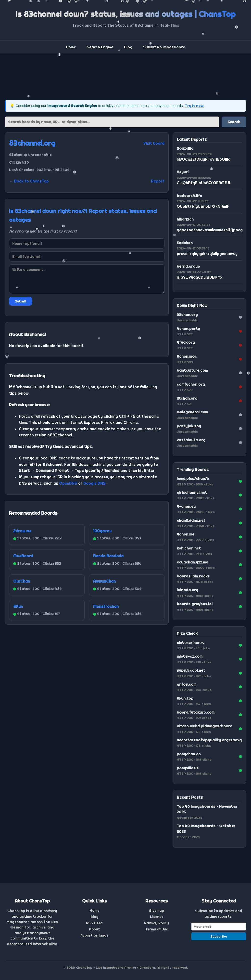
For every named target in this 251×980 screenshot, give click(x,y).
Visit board (154, 143)
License (157, 917)
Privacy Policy (157, 923)
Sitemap (157, 911)
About (94, 929)
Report (158, 181)
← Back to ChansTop (29, 181)
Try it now (194, 106)
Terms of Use (157, 929)
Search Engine (100, 47)
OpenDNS (68, 483)
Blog (128, 47)
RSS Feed (94, 923)
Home (71, 47)
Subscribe (219, 936)
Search (234, 122)
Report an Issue (94, 935)
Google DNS (94, 483)
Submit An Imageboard (164, 47)
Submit (21, 301)
